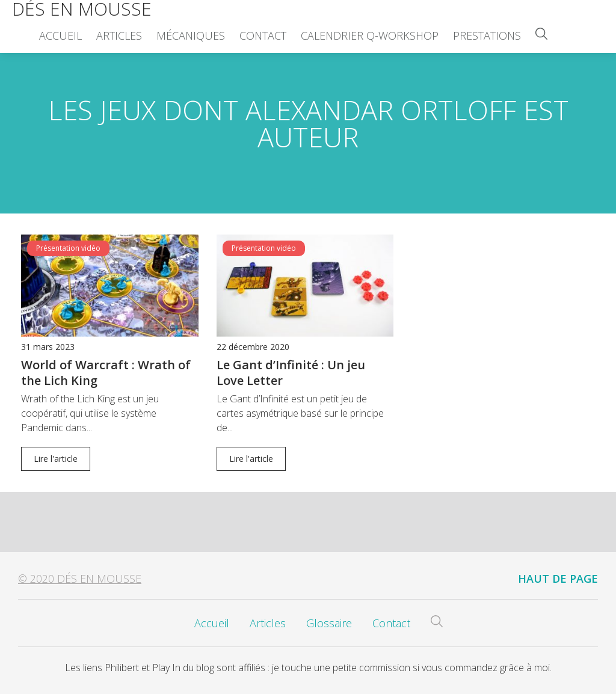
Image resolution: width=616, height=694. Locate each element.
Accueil (60, 35)
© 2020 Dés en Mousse (80, 579)
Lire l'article (56, 459)
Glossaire (329, 623)
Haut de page (558, 579)
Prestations (487, 35)
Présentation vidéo (68, 248)
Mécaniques (191, 35)
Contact (263, 35)
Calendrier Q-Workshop (370, 35)
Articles (119, 35)
